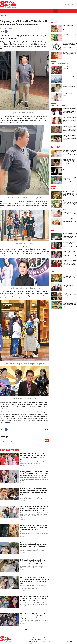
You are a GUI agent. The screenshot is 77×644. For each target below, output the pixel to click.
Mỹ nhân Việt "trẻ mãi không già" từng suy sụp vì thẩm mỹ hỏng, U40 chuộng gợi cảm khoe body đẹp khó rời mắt (70, 263)
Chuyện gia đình (31, 11)
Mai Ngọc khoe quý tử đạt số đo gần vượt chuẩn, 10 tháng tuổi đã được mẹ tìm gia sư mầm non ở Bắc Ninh (34, 562)
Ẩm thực (66, 11)
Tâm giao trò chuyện (20, 11)
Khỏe (44, 11)
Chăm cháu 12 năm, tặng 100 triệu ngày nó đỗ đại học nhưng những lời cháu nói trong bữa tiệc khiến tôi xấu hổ (70, 129)
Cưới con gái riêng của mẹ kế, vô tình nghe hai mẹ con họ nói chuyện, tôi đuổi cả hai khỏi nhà (70, 137)
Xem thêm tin (25, 629)
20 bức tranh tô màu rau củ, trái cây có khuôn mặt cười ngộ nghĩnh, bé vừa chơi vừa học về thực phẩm (70, 45)
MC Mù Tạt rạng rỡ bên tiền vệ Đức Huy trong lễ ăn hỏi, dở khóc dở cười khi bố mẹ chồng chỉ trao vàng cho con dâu (34, 473)
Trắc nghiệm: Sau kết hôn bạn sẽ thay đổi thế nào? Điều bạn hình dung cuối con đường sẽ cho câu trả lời (70, 277)
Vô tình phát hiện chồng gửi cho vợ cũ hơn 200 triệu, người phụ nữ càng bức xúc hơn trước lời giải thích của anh (70, 180)
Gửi (47, 441)
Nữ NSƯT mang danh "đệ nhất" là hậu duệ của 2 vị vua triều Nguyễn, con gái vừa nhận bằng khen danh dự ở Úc (34, 527)
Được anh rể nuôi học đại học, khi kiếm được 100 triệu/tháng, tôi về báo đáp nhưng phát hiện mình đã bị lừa (70, 153)
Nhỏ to (60, 11)
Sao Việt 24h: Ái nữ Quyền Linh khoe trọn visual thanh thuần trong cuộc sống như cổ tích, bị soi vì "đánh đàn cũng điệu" (35, 580)
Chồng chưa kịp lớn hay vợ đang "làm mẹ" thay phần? (70, 86)
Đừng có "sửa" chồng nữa (70, 76)
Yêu (51, 11)
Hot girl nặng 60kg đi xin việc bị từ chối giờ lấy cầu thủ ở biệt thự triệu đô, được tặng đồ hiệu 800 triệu (70, 244)
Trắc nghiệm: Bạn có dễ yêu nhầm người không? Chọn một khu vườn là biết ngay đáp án (70, 304)
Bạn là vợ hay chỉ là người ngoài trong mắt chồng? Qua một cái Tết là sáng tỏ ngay (70, 120)
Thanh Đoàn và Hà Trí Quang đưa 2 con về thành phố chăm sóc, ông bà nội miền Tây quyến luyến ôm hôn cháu (34, 616)
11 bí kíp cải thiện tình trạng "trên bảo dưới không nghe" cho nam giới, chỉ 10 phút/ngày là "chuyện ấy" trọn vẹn (70, 212)
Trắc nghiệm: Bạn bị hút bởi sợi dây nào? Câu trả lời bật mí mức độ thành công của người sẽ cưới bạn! (70, 295)
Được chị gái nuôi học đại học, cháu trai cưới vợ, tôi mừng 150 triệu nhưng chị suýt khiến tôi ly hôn (69, 111)
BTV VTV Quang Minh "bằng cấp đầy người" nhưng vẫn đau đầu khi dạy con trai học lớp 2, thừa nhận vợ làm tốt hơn (34, 492)
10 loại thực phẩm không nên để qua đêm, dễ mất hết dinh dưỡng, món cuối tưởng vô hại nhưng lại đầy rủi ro (70, 203)
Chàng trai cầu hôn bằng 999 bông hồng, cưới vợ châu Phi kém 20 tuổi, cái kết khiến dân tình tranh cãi (70, 286)
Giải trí (55, 11)
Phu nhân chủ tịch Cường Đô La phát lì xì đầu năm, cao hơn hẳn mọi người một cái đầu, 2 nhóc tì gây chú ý (34, 598)
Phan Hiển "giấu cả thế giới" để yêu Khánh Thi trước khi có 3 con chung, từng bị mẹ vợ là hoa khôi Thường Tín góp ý (34, 456)
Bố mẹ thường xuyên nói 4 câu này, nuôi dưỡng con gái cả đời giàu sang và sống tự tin (70, 27)
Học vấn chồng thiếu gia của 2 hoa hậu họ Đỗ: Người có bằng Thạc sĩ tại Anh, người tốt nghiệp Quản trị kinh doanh (34, 545)
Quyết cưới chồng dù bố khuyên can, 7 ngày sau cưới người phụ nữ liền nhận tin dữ (69, 161)
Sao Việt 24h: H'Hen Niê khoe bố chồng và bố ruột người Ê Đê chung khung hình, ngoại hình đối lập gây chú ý (34, 508)
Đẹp (48, 11)
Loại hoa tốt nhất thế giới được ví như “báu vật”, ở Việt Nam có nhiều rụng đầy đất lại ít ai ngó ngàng (70, 221)
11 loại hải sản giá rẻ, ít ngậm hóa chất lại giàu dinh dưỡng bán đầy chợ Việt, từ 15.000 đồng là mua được (70, 194)
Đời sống (11, 11)
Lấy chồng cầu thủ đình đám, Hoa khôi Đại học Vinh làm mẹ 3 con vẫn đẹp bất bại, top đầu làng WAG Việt (70, 253)
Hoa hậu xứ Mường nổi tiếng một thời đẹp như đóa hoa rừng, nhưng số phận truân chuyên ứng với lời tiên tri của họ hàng (70, 236)
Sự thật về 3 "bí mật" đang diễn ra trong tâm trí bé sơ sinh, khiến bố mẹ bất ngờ (70, 54)
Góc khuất (39, 11)
